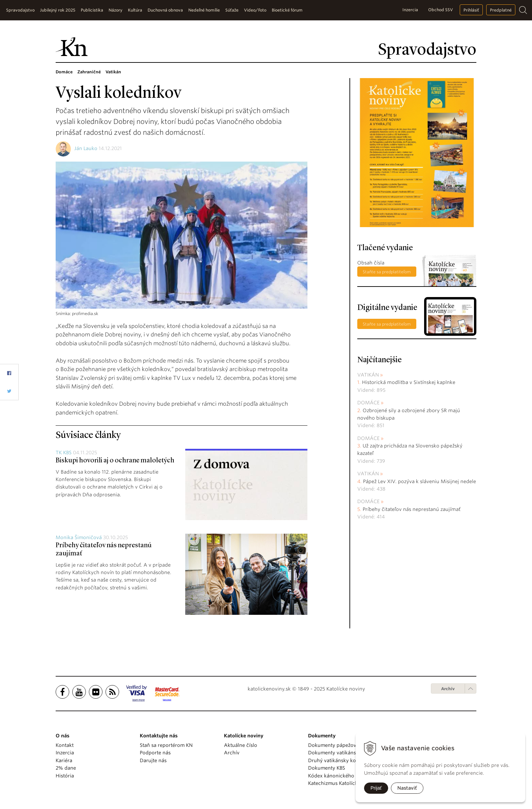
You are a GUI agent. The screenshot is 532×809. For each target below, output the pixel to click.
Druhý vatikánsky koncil (336, 760)
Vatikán (368, 375)
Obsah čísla (371, 263)
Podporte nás (155, 753)
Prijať (376, 788)
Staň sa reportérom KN (166, 745)
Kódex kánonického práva (338, 776)
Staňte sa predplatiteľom (387, 272)
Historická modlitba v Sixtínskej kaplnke (409, 382)
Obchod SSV (441, 10)
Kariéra (64, 760)
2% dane (66, 768)
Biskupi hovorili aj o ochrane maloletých (115, 461)
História (65, 776)
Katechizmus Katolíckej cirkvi (342, 783)
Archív (448, 689)
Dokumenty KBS (327, 768)
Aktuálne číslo (241, 745)
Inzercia (410, 10)
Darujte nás (153, 760)
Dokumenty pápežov (332, 745)
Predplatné (501, 10)
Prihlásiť (471, 10)
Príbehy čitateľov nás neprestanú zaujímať (412, 509)
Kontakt (65, 745)
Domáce (368, 403)
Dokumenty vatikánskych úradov (347, 753)
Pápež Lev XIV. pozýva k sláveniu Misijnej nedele (420, 481)
